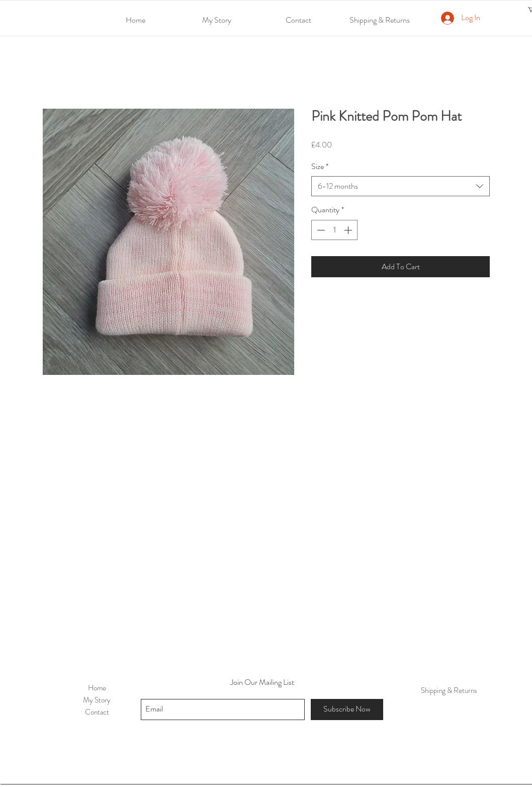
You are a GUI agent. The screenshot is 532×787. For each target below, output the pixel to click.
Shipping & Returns (449, 690)
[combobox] (401, 186)
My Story (97, 700)
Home (97, 688)
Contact (97, 712)
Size (320, 167)
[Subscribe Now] (347, 710)
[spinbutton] (334, 230)
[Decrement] (320, 230)
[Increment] (349, 230)
